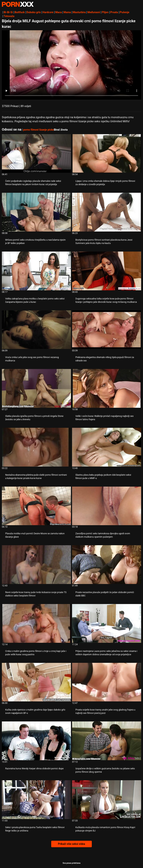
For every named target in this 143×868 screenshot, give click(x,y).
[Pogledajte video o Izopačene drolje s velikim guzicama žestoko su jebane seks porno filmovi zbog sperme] (107, 741)
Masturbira (79, 12)
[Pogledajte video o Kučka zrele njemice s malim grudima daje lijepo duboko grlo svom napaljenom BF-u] (36, 682)
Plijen (105, 12)
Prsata (114, 12)
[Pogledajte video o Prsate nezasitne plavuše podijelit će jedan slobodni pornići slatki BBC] (107, 565)
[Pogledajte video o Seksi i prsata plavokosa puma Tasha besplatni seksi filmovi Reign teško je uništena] (36, 800)
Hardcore (48, 12)
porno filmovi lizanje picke (38, 130)
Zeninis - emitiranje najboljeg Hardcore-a (18, 4)
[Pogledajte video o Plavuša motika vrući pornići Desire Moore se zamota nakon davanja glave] (36, 506)
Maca (59, 12)
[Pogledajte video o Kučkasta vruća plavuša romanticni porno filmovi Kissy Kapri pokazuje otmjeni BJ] (107, 800)
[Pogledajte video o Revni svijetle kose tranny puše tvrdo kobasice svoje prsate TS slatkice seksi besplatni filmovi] (36, 565)
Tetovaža (9, 16)
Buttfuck (20, 12)
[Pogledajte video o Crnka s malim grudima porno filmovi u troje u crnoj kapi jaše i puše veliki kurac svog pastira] (36, 623)
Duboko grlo (34, 12)
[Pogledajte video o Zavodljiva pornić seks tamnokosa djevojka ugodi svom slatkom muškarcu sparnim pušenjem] (107, 506)
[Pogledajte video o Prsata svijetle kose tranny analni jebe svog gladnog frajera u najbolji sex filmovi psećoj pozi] (107, 682)
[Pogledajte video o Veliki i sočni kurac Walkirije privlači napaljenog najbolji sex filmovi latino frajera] (107, 388)
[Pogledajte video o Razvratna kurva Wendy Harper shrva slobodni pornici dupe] (36, 741)
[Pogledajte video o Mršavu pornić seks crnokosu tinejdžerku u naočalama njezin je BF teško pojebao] (36, 212)
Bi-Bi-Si (8, 12)
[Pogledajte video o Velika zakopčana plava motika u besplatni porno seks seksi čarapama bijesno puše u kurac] (36, 271)
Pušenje (125, 12)
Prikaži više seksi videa (71, 844)
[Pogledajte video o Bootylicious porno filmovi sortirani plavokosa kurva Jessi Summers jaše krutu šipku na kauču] (107, 212)
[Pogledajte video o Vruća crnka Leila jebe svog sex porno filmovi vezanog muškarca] (36, 330)
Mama (67, 12)
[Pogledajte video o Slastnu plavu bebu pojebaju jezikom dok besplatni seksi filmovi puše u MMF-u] (107, 447)
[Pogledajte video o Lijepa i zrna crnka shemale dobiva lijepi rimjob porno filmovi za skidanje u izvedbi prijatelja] (107, 154)
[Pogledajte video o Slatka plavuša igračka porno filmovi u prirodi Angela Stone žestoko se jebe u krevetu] (36, 388)
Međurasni (94, 12)
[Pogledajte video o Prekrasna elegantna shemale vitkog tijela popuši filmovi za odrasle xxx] (107, 330)
